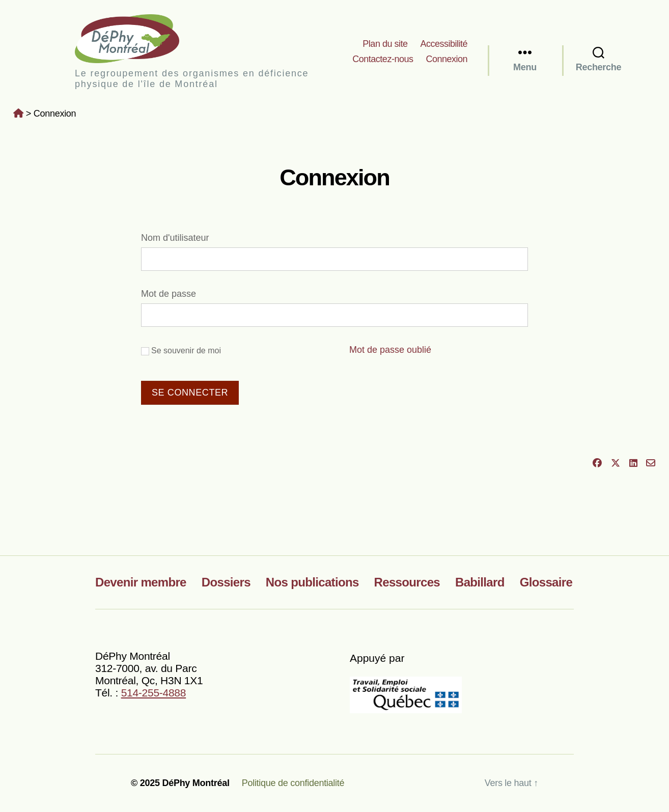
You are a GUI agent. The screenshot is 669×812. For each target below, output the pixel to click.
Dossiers (226, 582)
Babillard (480, 582)
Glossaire (546, 582)
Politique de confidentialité (293, 783)
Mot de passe (169, 294)
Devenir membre (141, 582)
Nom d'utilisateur (175, 238)
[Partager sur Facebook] (597, 463)
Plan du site (385, 44)
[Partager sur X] (615, 463)
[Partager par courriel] (651, 463)
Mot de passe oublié (390, 350)
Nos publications (312, 582)
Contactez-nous (383, 59)
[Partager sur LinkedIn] (633, 463)
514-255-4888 (154, 693)
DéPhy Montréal (136, 38)
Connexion (447, 59)
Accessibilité (444, 44)
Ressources (407, 582)
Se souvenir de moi (181, 351)
